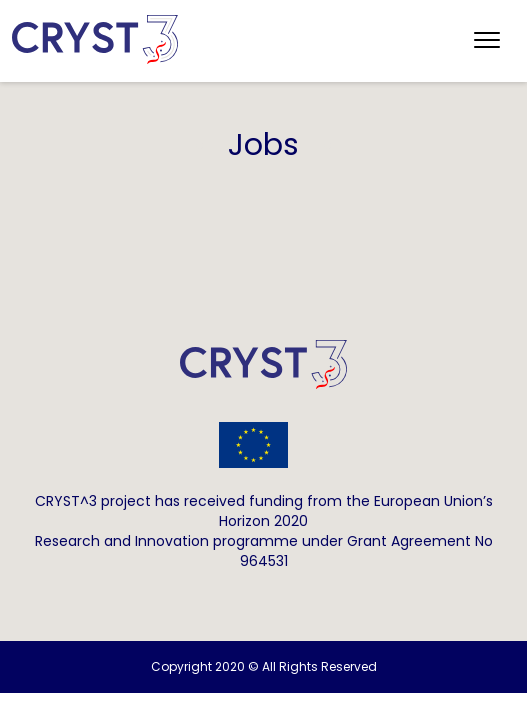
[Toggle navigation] (487, 41)
